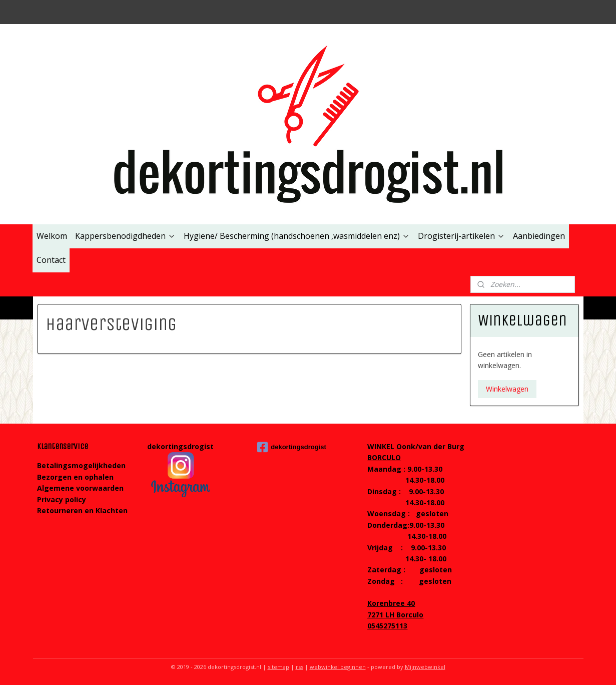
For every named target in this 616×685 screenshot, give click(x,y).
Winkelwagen (507, 389)
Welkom (52, 236)
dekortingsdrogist (292, 447)
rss (299, 667)
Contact (51, 260)
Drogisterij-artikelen (461, 236)
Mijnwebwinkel (425, 667)
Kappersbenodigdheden (125, 236)
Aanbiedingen (539, 236)
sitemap (278, 667)
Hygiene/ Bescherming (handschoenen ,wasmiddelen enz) (297, 236)
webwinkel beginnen (338, 667)
